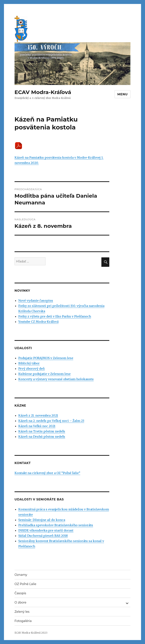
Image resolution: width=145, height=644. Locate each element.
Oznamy (21, 575)
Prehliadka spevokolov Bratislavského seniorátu (56, 525)
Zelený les (22, 612)
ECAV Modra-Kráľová (43, 92)
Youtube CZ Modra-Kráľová (38, 322)
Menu (123, 94)
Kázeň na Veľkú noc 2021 (37, 426)
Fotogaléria (23, 621)
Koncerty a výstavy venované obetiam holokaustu (56, 379)
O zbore (20, 602)
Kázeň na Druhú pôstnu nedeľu (42, 437)
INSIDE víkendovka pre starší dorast (46, 530)
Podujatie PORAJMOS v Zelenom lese (46, 358)
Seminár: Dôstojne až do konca (42, 520)
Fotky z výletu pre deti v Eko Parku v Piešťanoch (55, 316)
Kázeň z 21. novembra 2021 (38, 415)
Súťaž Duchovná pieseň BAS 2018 (43, 536)
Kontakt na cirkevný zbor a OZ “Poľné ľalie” (47, 473)
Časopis (20, 593)
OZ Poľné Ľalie (25, 584)
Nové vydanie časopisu (36, 301)
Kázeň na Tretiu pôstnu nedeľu (42, 431)
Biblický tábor (29, 363)
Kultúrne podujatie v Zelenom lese (44, 374)
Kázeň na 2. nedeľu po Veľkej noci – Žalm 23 (51, 421)
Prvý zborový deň (32, 369)
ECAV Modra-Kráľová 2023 (31, 633)
